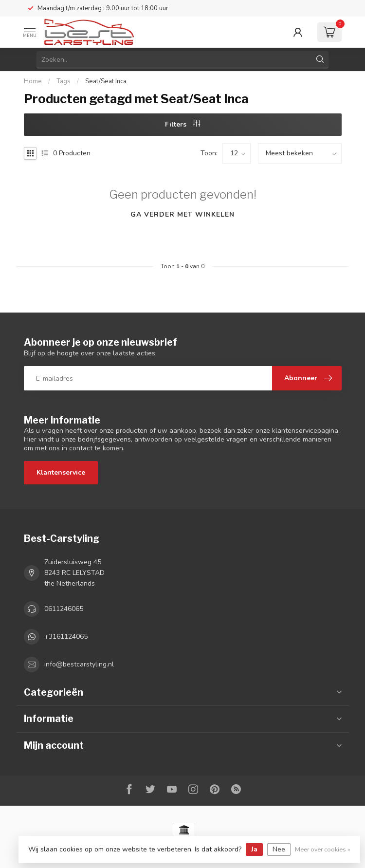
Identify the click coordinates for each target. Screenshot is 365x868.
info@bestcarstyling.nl (79, 664)
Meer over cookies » (323, 849)
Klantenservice (61, 472)
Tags (64, 81)
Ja (254, 849)
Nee (279, 849)
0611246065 (64, 609)
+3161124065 (66, 637)
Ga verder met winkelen (182, 214)
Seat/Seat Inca (106, 81)
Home (33, 81)
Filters (182, 124)
